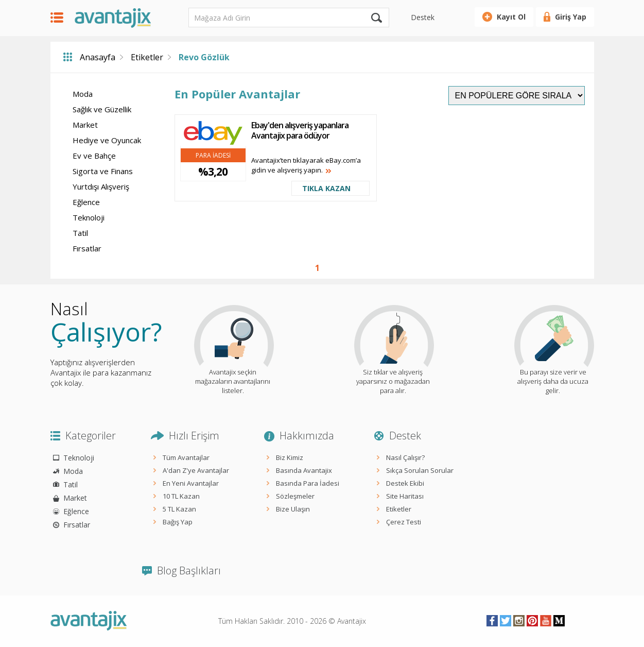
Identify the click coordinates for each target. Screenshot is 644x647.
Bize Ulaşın (293, 509)
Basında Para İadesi (308, 483)
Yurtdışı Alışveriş (101, 186)
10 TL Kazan (181, 496)
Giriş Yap (571, 17)
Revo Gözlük (204, 57)
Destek (423, 17)
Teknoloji (89, 217)
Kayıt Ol (511, 17)
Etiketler (147, 57)
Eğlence (86, 202)
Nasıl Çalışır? (405, 457)
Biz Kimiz (290, 457)
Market (85, 125)
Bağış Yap (178, 522)
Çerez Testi (404, 522)
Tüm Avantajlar (186, 457)
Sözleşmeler (295, 496)
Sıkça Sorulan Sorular (420, 470)
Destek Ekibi (405, 483)
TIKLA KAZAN (326, 188)
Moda (83, 94)
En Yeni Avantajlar (191, 483)
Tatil (80, 233)
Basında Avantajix (304, 470)
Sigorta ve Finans (103, 171)
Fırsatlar (87, 248)
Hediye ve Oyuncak (107, 140)
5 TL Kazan (179, 509)
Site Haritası (405, 496)
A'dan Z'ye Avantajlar (196, 470)
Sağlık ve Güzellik (102, 109)
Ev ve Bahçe (94, 156)
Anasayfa (98, 57)
